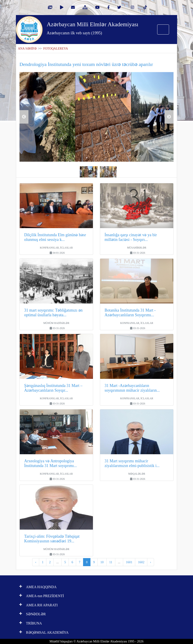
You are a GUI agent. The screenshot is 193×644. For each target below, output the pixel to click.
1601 (129, 562)
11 (111, 562)
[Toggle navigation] (163, 29)
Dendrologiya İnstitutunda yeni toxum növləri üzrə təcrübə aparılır (86, 64)
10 (102, 562)
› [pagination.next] (151, 562)
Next (169, 117)
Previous (24, 117)
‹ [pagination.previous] (36, 562)
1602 (141, 562)
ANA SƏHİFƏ (27, 49)
